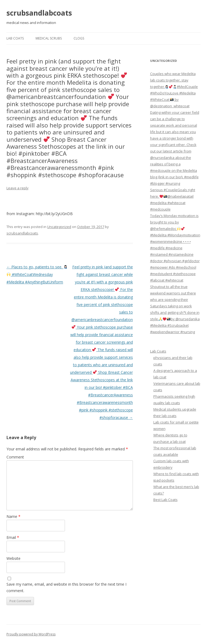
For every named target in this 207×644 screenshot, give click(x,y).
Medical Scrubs (49, 38)
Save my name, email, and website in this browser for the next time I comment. (66, 587)
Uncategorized (59, 227)
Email (13, 537)
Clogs (79, 38)
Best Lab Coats (165, 500)
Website (13, 558)
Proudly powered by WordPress (31, 634)
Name (13, 516)
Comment (15, 457)
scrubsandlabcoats (39, 13)
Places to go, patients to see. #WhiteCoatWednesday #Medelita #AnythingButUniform (37, 274)
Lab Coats (15, 38)
